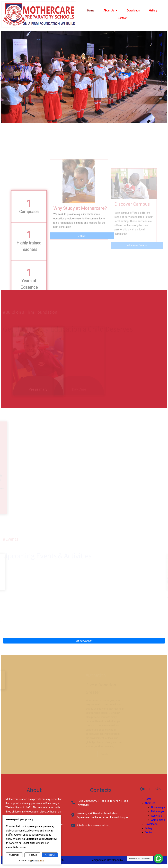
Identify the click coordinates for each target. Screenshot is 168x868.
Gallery (149, 828)
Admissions (158, 820)
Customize (14, 855)
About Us (150, 803)
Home (148, 799)
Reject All (32, 855)
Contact (149, 832)
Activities (157, 816)
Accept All (50, 855)
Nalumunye (157, 811)
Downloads (151, 824)
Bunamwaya (158, 807)
